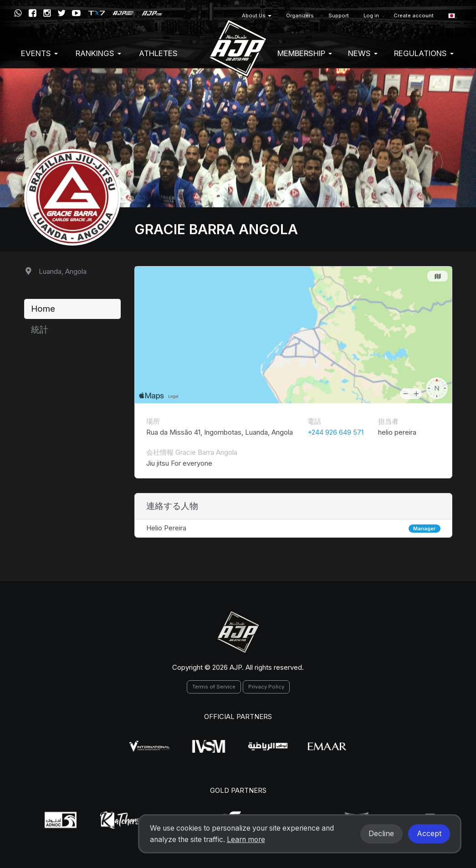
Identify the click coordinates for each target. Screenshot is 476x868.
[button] (452, 16)
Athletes (158, 53)
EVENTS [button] (39, 53)
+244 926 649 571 (335, 432)
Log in (371, 15)
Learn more (246, 840)
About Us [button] (257, 15)
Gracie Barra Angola (216, 229)
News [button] (363, 53)
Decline (381, 834)
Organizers (300, 15)
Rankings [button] (98, 53)
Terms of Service (214, 687)
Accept (429, 834)
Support (339, 15)
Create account (414, 15)
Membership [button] (305, 53)
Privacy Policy (266, 687)
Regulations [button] (424, 53)
